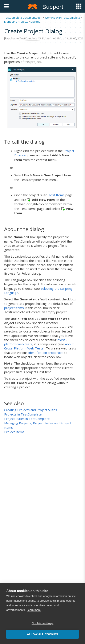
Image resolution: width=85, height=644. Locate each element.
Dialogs (35, 22)
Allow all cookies (42, 635)
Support (53, 7)
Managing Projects (16, 22)
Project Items (14, 432)
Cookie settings (42, 624)
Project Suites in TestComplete (27, 419)
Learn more (34, 611)
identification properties (46, 353)
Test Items (56, 195)
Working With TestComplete (62, 18)
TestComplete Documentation (23, 18)
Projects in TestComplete (23, 414)
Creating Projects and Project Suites (31, 410)
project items (14, 308)
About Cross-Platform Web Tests (39, 346)
